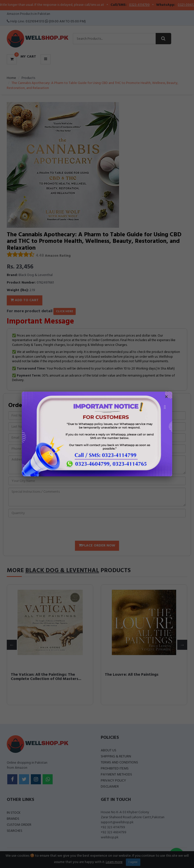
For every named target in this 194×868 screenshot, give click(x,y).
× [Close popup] (166, 397)
